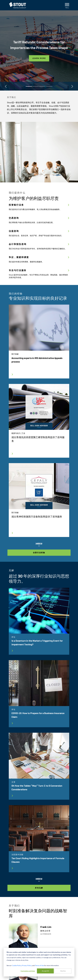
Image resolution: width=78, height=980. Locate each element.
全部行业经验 (39, 553)
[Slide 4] (49, 86)
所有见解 (39, 888)
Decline (63, 971)
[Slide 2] (36, 86)
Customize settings (28, 971)
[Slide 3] (42, 86)
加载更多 (39, 545)
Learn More (39, 58)
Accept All (45, 971)
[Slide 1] (29, 86)
